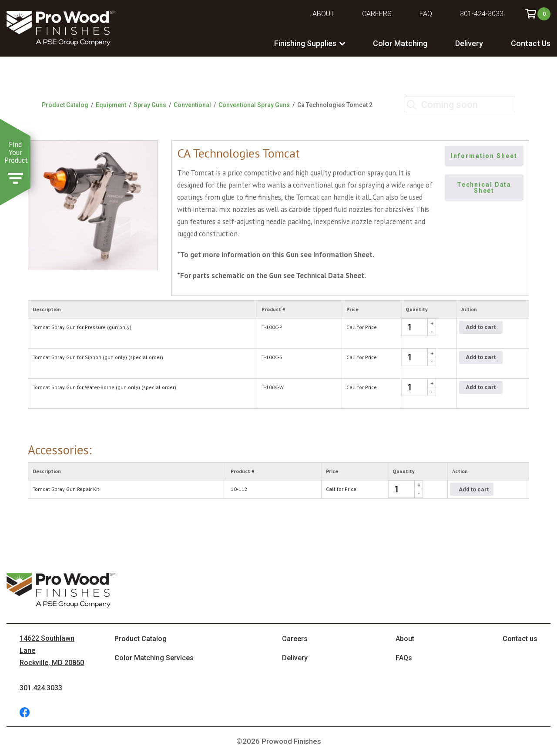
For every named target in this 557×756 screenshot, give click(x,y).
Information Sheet (484, 156)
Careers (377, 14)
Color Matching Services (154, 658)
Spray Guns (150, 105)
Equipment (111, 105)
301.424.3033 (41, 688)
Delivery (469, 43)
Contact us (520, 639)
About (323, 14)
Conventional (192, 105)
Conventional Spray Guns (254, 105)
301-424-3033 (482, 14)
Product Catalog (65, 105)
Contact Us (531, 43)
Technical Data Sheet (485, 188)
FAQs (404, 658)
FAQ (426, 14)
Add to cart (481, 327)
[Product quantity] (419, 327)
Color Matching (400, 43)
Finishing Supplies (305, 43)
